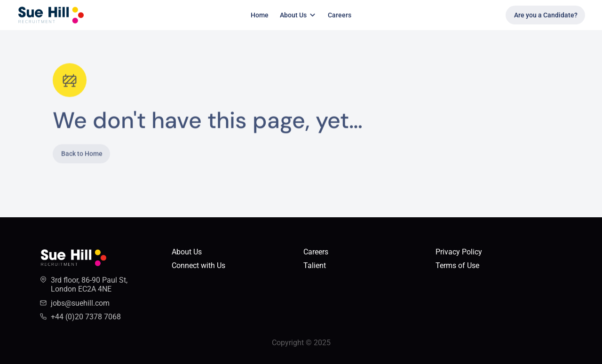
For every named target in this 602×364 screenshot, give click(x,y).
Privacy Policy (459, 252)
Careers (340, 15)
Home (260, 15)
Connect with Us (198, 265)
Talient (315, 265)
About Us (187, 252)
